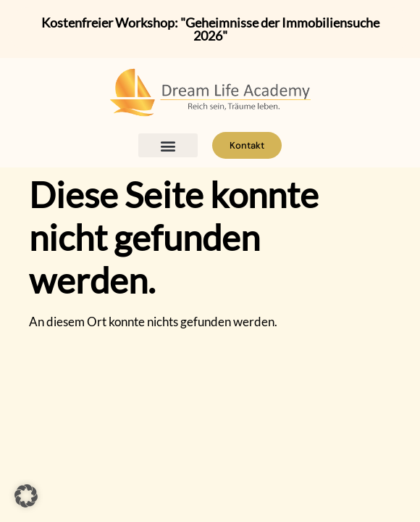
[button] (168, 145)
